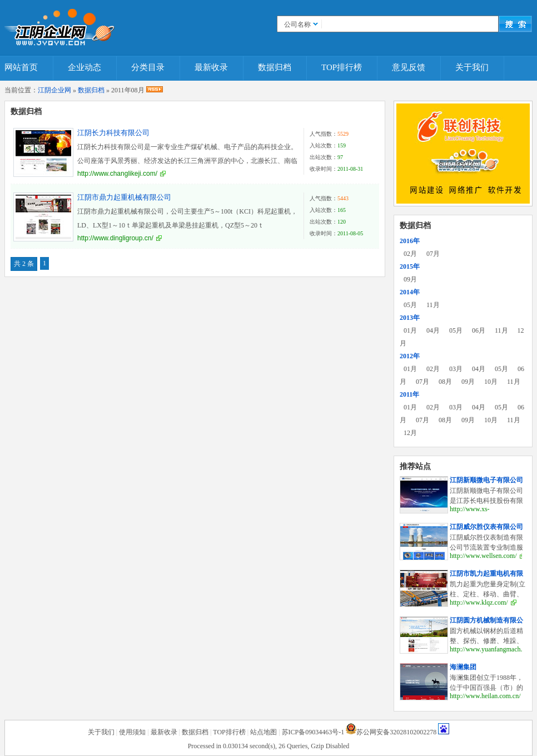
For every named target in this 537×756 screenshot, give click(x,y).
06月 (479, 330)
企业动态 (84, 67)
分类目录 (148, 67)
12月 (410, 433)
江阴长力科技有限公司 (113, 133)
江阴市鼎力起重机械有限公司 (124, 197)
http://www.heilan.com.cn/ (485, 696)
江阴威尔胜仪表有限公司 (486, 527)
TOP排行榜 (342, 67)
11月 (433, 305)
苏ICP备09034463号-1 (313, 732)
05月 (410, 305)
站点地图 (263, 732)
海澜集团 (463, 667)
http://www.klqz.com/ (479, 602)
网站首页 (21, 67)
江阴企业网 (54, 90)
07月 (433, 254)
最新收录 (211, 67)
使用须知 (132, 732)
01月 (410, 330)
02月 (410, 254)
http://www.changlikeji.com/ (117, 174)
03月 (456, 369)
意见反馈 (409, 67)
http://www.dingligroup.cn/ (115, 238)
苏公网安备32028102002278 (396, 732)
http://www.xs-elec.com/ (470, 513)
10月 (491, 382)
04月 (433, 330)
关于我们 (472, 67)
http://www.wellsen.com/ (483, 556)
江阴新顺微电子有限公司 (486, 480)
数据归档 (275, 67)
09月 (410, 279)
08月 (445, 382)
